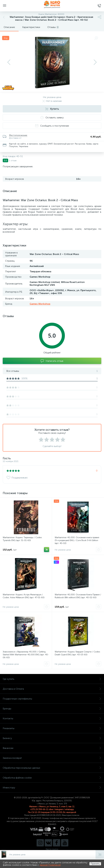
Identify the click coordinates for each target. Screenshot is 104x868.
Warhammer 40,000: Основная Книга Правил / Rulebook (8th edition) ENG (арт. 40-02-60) (78, 596)
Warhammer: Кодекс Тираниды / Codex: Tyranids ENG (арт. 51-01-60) (22, 539)
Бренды (52, 709)
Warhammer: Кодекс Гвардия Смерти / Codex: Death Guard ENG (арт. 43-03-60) (78, 653)
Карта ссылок (52, 849)
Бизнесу (52, 738)
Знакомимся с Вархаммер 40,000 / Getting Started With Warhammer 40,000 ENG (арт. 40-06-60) (26, 655)
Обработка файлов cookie (52, 778)
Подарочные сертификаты (52, 699)
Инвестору (52, 788)
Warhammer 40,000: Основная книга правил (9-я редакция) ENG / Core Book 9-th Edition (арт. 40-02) (77, 540)
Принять (95, 864)
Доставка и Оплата (52, 689)
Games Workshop (40, 304)
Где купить (52, 679)
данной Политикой (50, 865)
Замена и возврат (52, 758)
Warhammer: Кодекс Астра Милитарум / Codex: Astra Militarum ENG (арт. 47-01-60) (24, 596)
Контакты (52, 718)
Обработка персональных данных (52, 768)
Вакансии (52, 748)
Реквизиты (52, 728)
